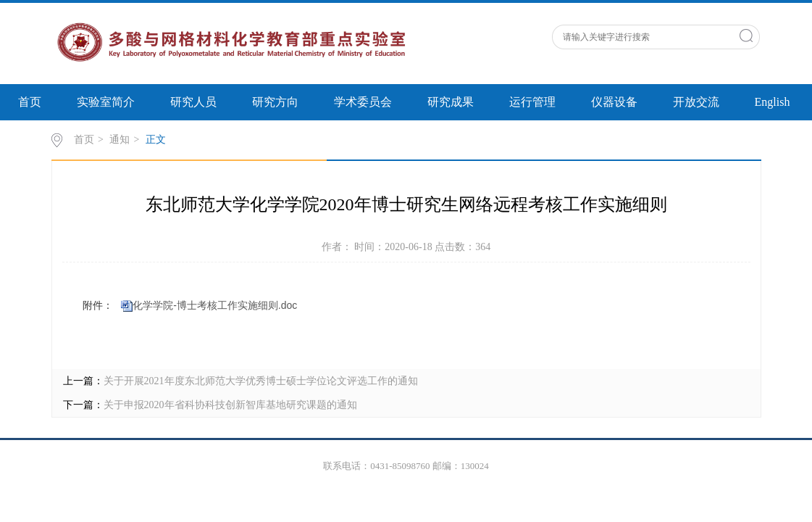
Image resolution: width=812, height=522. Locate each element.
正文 (156, 140)
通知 (120, 140)
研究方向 (275, 102)
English (773, 102)
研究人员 (193, 102)
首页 (30, 102)
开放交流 (696, 102)
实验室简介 (106, 102)
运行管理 (532, 102)
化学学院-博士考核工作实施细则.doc (215, 305)
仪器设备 (614, 102)
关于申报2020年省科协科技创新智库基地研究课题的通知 (230, 405)
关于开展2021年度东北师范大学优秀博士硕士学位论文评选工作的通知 (261, 381)
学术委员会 (363, 102)
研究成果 (451, 102)
